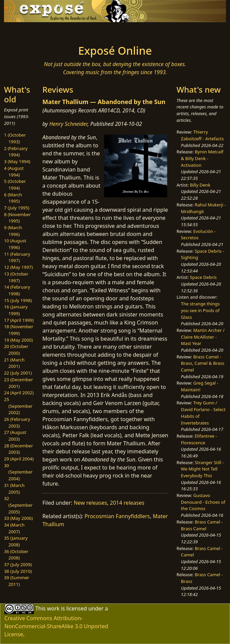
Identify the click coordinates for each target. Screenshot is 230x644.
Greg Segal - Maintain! (200, 386)
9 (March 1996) (13, 231)
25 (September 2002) (18, 406)
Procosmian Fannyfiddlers (117, 516)
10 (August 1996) (15, 244)
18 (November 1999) (19, 330)
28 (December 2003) (18, 449)
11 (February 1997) (17, 257)
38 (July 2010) (18, 571)
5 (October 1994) (15, 185)
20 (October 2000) (16, 350)
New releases (90, 503)
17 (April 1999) (19, 320)
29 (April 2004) (19, 459)
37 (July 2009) (18, 564)
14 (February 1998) (17, 290)
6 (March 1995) (13, 198)
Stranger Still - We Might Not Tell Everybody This (202, 469)
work (53, 608)
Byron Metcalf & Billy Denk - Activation (202, 158)
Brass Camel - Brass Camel (202, 525)
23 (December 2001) (18, 383)
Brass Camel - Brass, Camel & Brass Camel (203, 363)
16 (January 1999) (16, 310)
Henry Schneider (68, 124)
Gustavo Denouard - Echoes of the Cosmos (203, 502)
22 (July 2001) (18, 373)
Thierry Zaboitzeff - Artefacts (202, 135)
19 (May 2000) (18, 340)
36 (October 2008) (16, 555)
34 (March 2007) (14, 528)
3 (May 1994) (17, 161)
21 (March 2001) (14, 363)
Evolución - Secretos (198, 235)
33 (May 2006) (18, 518)
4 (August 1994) (14, 171)
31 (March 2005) (14, 489)
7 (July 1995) (17, 208)
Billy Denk (200, 185)
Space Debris (203, 277)
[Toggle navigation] (42, 32)
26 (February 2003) (17, 423)
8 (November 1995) (17, 218)
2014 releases (127, 503)
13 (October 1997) (16, 277)
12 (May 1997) (18, 267)
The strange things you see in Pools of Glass (200, 310)
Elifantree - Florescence (199, 439)
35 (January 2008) (16, 541)
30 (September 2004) (18, 472)
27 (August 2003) (15, 436)
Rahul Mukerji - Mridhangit (203, 208)
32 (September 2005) (18, 505)
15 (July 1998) (18, 300)
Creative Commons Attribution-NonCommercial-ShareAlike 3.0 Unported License (56, 626)
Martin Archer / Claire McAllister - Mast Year (203, 337)
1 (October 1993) (15, 138)
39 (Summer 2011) (17, 581)
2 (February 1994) (16, 152)
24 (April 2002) (19, 393)
